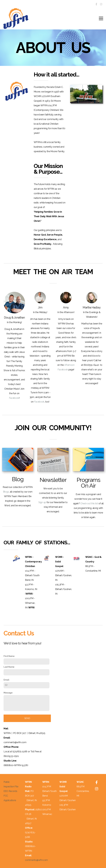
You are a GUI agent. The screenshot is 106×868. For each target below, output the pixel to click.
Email (6, 680)
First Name (9, 656)
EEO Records (10, 791)
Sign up (42, 502)
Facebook (14, 398)
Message (8, 693)
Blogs (6, 492)
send (27, 718)
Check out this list (89, 503)
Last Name (9, 667)
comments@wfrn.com (36, 860)
